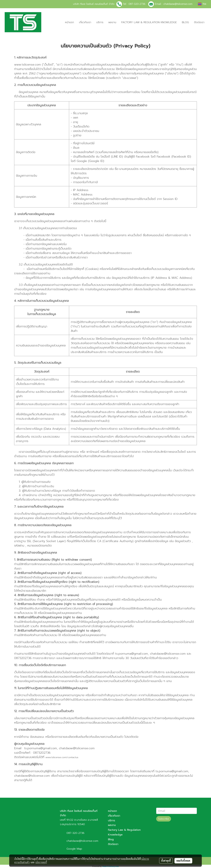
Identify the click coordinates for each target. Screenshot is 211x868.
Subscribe (164, 819)
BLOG (185, 22)
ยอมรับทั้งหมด (183, 861)
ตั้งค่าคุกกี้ (166, 861)
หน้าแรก (69, 22)
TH (202, 4)
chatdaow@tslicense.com (178, 4)
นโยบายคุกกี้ (41, 862)
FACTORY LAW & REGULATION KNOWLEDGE (149, 22)
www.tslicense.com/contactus (62, 757)
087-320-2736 (137, 4)
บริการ (100, 22)
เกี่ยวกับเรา (85, 22)
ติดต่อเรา (199, 22)
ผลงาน (112, 22)
